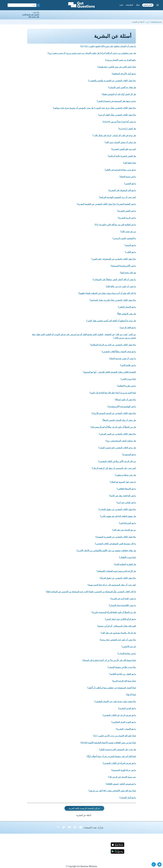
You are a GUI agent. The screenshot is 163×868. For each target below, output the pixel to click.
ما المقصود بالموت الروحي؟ (124, 238)
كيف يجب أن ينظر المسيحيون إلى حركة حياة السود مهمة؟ (112, 585)
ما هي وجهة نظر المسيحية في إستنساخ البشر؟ (116, 101)
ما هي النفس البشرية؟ (126, 211)
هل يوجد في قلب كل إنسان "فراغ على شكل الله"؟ (114, 135)
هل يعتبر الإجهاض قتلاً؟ (126, 314)
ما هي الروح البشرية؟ (127, 218)
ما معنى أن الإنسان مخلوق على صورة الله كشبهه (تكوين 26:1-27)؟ (108, 46)
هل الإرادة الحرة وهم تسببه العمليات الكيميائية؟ (116, 571)
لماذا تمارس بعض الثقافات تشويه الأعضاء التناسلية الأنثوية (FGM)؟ (108, 743)
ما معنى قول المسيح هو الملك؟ (123, 482)
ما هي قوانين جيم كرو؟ (126, 503)
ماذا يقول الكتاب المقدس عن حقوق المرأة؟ (118, 578)
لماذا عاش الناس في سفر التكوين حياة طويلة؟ (117, 67)
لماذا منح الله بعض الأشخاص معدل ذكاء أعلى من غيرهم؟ (112, 791)
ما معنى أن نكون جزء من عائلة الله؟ (121, 286)
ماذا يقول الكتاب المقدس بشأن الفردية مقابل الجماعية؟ (113, 300)
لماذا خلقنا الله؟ (129, 163)
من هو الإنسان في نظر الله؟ (124, 530)
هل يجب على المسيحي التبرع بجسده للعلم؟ (117, 750)
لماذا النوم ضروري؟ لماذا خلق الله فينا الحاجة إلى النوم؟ (113, 393)
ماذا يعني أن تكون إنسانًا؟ (125, 400)
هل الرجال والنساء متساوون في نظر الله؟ (118, 633)
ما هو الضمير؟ (130, 184)
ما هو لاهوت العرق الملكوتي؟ (124, 722)
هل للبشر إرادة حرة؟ (127, 129)
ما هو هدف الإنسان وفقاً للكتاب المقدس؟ (119, 352)
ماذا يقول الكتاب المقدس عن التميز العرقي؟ (117, 434)
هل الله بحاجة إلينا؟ (128, 273)
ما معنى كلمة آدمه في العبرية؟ (123, 599)
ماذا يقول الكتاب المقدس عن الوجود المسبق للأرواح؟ (114, 413)
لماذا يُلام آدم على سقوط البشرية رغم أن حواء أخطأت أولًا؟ (111, 756)
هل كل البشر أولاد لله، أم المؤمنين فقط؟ (119, 94)
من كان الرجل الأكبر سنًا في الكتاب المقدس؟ (117, 461)
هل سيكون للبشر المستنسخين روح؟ (121, 441)
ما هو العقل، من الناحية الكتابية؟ (123, 674)
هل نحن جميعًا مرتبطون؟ (125, 475)
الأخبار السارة (148, 5)
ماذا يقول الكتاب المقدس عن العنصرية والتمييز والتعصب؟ (112, 81)
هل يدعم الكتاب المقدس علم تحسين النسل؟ (117, 448)
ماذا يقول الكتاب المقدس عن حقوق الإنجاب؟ (117, 509)
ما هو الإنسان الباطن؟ (127, 307)
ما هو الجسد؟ (130, 245)
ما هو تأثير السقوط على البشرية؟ (122, 190)
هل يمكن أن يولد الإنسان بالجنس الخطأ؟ (119, 420)
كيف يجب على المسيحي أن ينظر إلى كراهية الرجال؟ (114, 468)
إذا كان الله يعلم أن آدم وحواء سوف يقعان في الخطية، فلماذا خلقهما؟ (107, 293)
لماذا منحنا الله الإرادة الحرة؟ (124, 681)
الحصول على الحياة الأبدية (31, 15)
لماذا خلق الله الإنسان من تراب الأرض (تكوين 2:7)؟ (114, 736)
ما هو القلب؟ (130, 252)
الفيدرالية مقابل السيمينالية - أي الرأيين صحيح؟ (117, 626)
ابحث (121, 5)
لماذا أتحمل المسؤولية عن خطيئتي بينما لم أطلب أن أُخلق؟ (112, 688)
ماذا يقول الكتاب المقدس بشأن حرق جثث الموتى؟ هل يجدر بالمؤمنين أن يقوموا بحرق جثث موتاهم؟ (94, 108)
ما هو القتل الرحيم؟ (128, 328)
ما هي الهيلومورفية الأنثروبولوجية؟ (122, 407)
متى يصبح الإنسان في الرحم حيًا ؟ (122, 777)
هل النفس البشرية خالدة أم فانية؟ (122, 156)
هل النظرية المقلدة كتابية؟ (125, 564)
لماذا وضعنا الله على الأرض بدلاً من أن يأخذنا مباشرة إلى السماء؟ (109, 660)
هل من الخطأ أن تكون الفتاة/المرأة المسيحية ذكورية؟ (114, 612)
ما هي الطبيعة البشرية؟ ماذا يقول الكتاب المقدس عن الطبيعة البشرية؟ (106, 204)
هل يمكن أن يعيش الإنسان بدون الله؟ (120, 142)
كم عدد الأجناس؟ (129, 647)
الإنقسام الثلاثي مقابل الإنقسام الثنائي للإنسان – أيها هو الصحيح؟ (109, 372)
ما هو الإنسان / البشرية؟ (126, 729)
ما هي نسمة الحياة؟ (128, 177)
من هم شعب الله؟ (128, 232)
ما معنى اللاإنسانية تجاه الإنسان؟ (122, 605)
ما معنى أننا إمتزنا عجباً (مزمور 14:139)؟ (119, 122)
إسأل (138, 5)
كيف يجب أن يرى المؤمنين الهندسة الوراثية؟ (117, 197)
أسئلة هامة (129, 5)
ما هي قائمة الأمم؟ (128, 365)
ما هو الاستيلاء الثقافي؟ (126, 489)
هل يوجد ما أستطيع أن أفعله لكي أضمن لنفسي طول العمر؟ (111, 321)
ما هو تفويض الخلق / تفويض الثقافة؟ (121, 784)
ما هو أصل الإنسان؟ (128, 798)
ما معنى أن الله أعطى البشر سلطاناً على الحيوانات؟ (114, 280)
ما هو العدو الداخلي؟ (127, 523)
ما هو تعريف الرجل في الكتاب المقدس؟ (119, 715)
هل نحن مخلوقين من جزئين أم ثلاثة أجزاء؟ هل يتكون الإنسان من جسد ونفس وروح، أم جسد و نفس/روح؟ (92, 53)
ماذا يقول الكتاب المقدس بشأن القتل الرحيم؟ (117, 115)
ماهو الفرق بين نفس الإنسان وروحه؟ (120, 60)
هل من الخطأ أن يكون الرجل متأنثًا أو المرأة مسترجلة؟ (113, 427)
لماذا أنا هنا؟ (131, 695)
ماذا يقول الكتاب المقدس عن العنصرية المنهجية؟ (116, 537)
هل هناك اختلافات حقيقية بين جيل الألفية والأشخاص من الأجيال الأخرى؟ (106, 551)
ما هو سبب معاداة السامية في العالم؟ (120, 170)
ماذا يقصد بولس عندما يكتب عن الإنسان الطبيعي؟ (115, 702)
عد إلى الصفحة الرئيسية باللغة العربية (84, 808)
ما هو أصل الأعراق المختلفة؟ (124, 74)
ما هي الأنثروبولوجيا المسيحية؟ (123, 266)
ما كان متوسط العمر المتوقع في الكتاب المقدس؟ (115, 544)
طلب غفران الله (34, 17)
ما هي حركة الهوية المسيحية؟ (123, 770)
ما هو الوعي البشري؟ (127, 708)
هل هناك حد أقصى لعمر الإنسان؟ (122, 87)
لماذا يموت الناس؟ (128, 379)
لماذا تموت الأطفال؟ (127, 557)
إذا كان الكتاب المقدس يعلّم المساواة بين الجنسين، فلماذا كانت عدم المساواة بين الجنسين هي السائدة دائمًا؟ (91, 592)
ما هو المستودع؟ (129, 455)
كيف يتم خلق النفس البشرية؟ (123, 149)
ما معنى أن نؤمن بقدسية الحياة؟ (123, 359)
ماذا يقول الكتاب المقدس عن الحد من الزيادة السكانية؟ (113, 345)
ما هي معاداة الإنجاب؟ (127, 654)
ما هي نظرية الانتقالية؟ (126, 386)
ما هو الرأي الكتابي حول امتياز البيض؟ (120, 619)
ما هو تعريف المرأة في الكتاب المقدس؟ (119, 763)
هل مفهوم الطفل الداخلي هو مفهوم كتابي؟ (118, 516)
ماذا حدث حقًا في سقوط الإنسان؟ (122, 667)
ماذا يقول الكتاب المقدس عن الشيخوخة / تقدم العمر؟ (114, 259)
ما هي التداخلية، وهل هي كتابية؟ (123, 496)
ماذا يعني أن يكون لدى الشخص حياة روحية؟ (118, 640)
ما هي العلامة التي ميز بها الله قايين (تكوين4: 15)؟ (115, 225)
